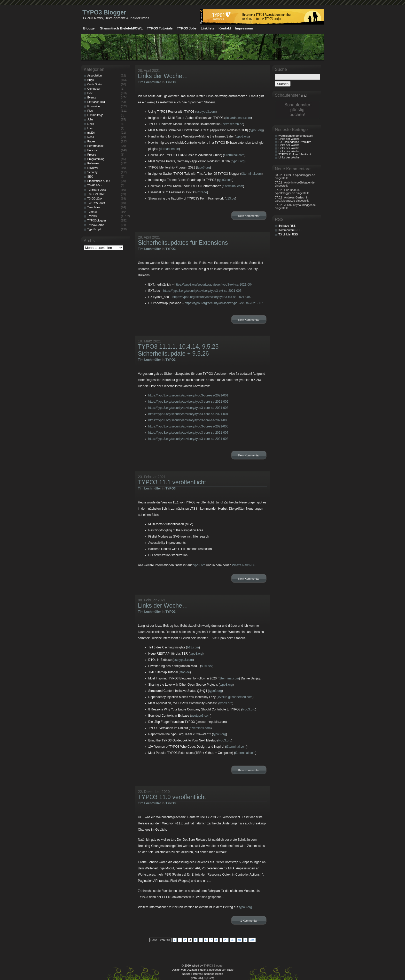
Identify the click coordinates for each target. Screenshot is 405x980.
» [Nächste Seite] (245, 940)
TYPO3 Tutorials (160, 28)
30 (232, 940)
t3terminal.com (234, 155)
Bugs (91, 80)
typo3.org (256, 130)
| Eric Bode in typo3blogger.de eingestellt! (292, 192)
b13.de (202, 192)
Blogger (89, 28)
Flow (90, 111)
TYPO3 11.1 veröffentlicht (172, 482)
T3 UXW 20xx (96, 203)
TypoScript (94, 229)
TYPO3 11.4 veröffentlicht (295, 154)
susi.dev (207, 666)
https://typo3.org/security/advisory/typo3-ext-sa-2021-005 (202, 291)
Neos (91, 137)
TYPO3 (170, 82)
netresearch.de (233, 124)
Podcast (92, 150)
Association (95, 75)
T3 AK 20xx (95, 185)
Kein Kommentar (249, 216)
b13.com (193, 647)
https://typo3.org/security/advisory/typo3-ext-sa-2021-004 (213, 285)
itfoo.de (185, 672)
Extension (94, 106)
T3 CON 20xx (96, 194)
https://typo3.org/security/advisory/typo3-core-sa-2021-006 (188, 426)
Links (91, 124)
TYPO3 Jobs (187, 28)
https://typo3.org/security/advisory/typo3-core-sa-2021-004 (188, 414)
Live (90, 128)
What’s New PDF (244, 565)
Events (92, 97)
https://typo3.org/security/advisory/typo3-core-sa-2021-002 (188, 402)
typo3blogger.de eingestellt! (296, 136)
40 (239, 940)
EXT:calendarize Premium (295, 142)
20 (226, 940)
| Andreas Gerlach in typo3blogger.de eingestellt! (292, 199)
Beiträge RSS (287, 226)
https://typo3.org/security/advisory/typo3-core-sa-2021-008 (188, 439)
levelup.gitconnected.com (235, 697)
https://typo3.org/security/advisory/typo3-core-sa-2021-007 (188, 433)
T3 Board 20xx (97, 190)
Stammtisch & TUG (99, 181)
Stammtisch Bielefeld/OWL (121, 28)
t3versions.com (200, 728)
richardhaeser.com (238, 118)
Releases (93, 163)
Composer (94, 89)
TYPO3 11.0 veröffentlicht (172, 797)
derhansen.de (169, 149)
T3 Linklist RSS (288, 234)
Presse (92, 155)
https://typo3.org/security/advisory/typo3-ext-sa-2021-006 (211, 297)
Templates (94, 207)
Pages (91, 141)
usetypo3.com (206, 112)
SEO (90, 177)
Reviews (93, 168)
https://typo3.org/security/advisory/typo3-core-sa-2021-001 (188, 395)
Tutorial (92, 212)
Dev (90, 93)
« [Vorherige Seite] (175, 940)
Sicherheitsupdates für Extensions (183, 243)
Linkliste (208, 28)
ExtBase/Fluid (96, 102)
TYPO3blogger (97, 220)
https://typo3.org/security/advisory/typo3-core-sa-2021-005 (188, 420)
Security (92, 172)
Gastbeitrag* (95, 115)
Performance (95, 146)
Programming (96, 159)
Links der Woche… (163, 76)
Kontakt (225, 28)
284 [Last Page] (252, 940)
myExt (91, 133)
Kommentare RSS (290, 230)
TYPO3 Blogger (104, 12)
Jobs (90, 119)
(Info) (304, 96)
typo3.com (225, 180)
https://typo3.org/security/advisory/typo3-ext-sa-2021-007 (224, 303)
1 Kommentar (249, 921)
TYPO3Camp (96, 225)
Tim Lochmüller (149, 82)
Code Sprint (95, 84)
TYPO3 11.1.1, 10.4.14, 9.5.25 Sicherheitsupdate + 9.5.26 (178, 350)
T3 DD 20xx (95, 198)
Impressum (244, 28)
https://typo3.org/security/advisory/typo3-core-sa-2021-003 (188, 408)
